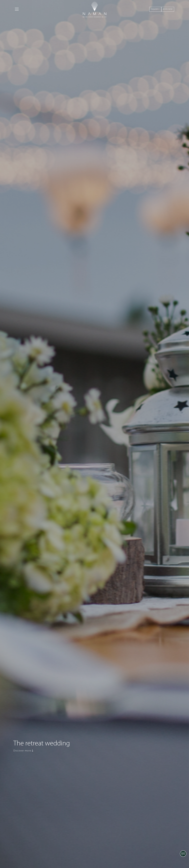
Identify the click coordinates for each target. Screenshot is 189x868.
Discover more (24, 751)
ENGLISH (155, 9)
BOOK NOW (168, 9)
